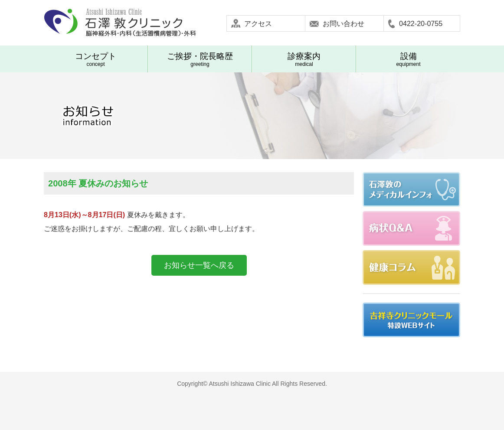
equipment (408, 59)
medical (304, 59)
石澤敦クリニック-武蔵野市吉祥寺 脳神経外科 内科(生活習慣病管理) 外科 (120, 23)
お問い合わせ (344, 23)
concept (96, 59)
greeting (200, 59)
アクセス (258, 23)
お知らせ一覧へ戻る (199, 265)
